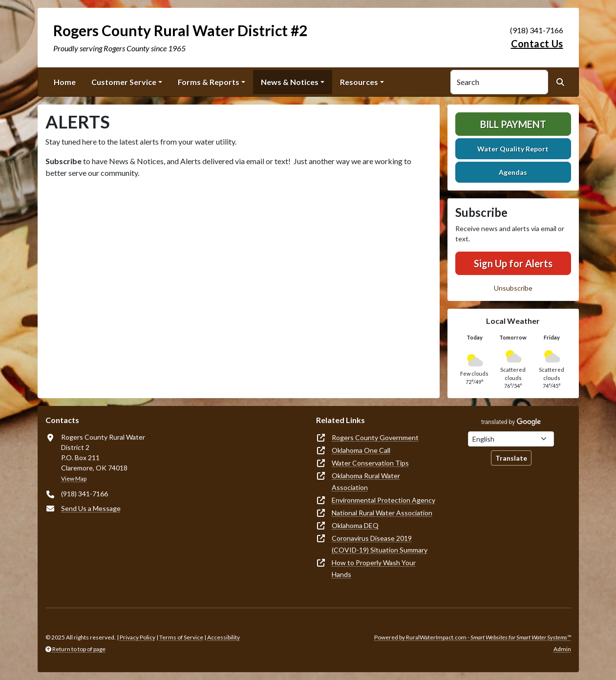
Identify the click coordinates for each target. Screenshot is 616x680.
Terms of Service (181, 637)
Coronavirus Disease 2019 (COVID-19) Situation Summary (380, 544)
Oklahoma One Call (361, 450)
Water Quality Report (513, 149)
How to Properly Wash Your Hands (374, 568)
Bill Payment (513, 124)
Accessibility (223, 637)
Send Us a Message (91, 508)
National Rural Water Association (382, 513)
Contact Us (537, 43)
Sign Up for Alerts (513, 263)
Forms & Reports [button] (209, 82)
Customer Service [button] (124, 82)
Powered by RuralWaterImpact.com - (473, 637)
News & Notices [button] (290, 82)
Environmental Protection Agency (383, 500)
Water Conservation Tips (370, 463)
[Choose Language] (511, 439)
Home (65, 82)
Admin (562, 649)
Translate (511, 458)
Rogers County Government (375, 437)
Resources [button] (359, 82)
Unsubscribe (513, 288)
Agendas (513, 172)
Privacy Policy (138, 637)
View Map (74, 478)
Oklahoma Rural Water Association (366, 481)
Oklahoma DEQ (355, 525)
